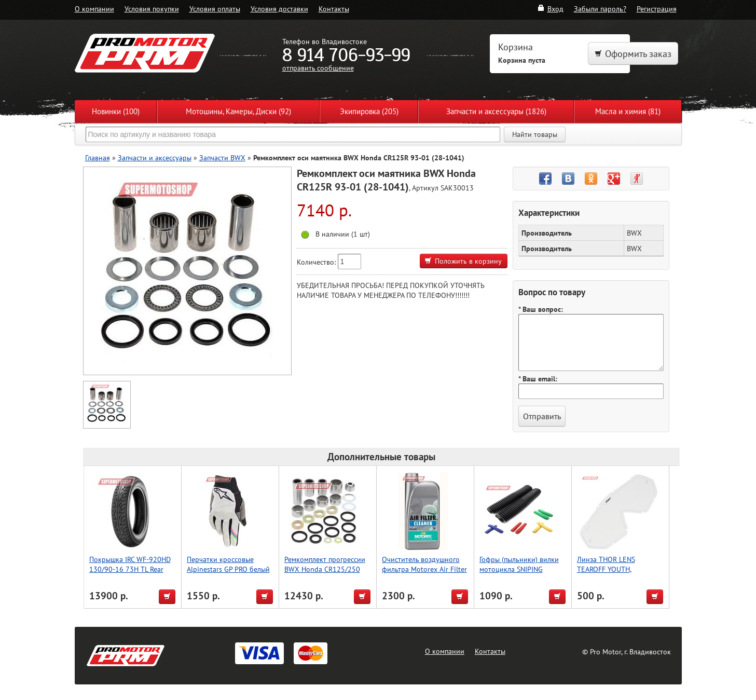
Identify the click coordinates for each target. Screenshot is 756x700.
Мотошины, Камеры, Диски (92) (238, 111)
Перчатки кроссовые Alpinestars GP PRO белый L (228, 569)
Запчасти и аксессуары (155, 157)
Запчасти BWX (222, 157)
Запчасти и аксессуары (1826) (496, 111)
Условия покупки (152, 9)
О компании (94, 9)
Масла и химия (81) (628, 111)
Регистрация (657, 9)
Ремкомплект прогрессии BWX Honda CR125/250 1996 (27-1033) (325, 569)
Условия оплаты (215, 9)
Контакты (334, 9)
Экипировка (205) (369, 111)
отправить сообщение (318, 68)
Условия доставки (279, 9)
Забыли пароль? (600, 9)
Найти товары (535, 134)
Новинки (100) (116, 111)
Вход (550, 9)
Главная (98, 157)
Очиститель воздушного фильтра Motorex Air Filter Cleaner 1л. (424, 569)
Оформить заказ (633, 54)
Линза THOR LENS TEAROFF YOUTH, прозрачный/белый (608, 569)
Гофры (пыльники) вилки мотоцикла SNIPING (519, 564)
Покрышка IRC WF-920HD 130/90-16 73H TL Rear (130, 564)
